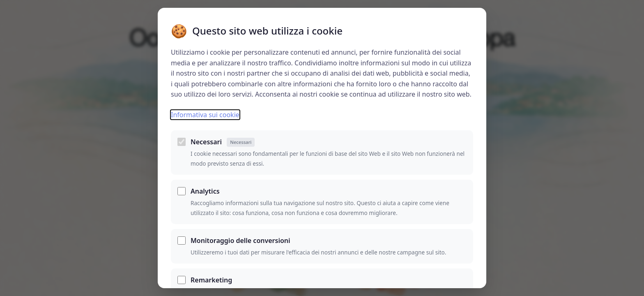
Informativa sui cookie (205, 115)
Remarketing (211, 280)
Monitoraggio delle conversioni (240, 240)
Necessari (223, 142)
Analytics (205, 191)
